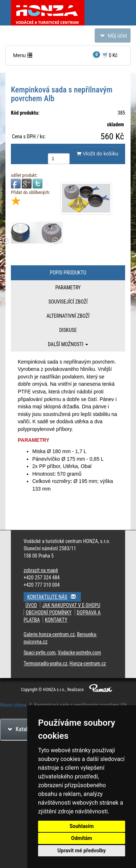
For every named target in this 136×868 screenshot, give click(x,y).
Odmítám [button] (82, 838)
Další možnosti (68, 344)
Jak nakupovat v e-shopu (71, 605)
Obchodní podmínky (49, 613)
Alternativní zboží (68, 316)
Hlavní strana (13, 705)
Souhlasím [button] (82, 826)
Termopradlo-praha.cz (46, 663)
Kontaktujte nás (54, 597)
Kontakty (56, 620)
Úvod (31, 605)
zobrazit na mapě (41, 570)
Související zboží (68, 302)
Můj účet (112, 37)
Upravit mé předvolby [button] (81, 851)
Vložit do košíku (97, 154)
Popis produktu (68, 273)
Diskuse (68, 330)
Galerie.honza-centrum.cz (49, 634)
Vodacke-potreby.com (79, 653)
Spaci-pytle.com (40, 653)
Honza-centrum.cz (88, 663)
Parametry (68, 288)
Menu (24, 57)
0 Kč (105, 55)
